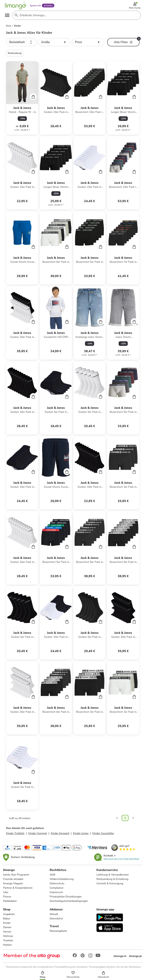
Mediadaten (10, 903)
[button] (21, 44)
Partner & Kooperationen (18, 890)
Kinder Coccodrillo (103, 835)
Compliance (56, 890)
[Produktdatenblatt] (22, 100)
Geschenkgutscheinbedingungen (69, 903)
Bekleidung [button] (15, 55)
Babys (7, 921)
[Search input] (76, 17)
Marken (7, 947)
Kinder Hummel (38, 835)
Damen (7, 929)
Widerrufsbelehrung (62, 881)
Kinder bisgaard (60, 835)
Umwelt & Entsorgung (110, 886)
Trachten (8, 943)
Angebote (9, 916)
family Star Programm (16, 877)
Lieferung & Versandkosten (113, 877)
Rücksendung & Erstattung (112, 881)
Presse (7, 899)
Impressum (56, 894)
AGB (52, 877)
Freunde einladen (13, 881)
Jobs (6, 894)
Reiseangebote (58, 933)
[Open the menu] (9, 17)
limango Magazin (13, 886)
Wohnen (8, 938)
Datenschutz (57, 886)
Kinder (7, 925)
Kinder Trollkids (15, 835)
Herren (7, 934)
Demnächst (56, 921)
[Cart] (33, 99)
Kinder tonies (81, 835)
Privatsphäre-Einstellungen (66, 899)
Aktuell (54, 916)
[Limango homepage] (17, 6)
